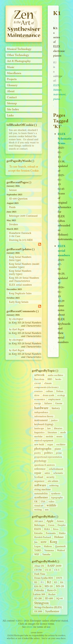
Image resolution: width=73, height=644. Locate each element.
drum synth (48, 395)
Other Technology (18, 55)
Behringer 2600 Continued (23, 216)
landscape (39, 428)
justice (54, 420)
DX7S (59, 578)
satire (47, 473)
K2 (49, 582)
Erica (56, 529)
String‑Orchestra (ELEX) (48, 607)
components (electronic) (46, 387)
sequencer (39, 481)
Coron (51, 525)
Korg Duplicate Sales (20, 293)
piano (58, 449)
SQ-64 (59, 598)
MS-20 (60, 586)
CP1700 (38, 570)
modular (38, 436)
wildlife (51, 505)
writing (38, 510)
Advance (39, 521)
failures (48, 403)
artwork (39, 375)
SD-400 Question (18, 199)
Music (11, 67)
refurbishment (56, 469)
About (11, 91)
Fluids (12, 207)
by (16, 319)
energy (38, 403)
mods (63, 432)
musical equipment (44, 440)
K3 (56, 582)
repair (38, 473)
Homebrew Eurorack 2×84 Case (20, 235)
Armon (60, 521)
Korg (54, 542)
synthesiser (41, 497)
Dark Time (40, 574)
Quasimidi (60, 546)
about (30, 627)
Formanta (51, 533)
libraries (58, 428)
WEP (37, 554)
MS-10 (49, 586)
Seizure (13, 190)
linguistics (39, 432)
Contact (12, 97)
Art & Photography (19, 61)
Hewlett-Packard (43, 537)
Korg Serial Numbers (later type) (20, 259)
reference (40, 469)
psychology (40, 461)
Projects (12, 79)
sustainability (41, 493)
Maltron (48, 546)
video (51, 501)
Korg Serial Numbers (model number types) (24, 265)
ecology (61, 395)
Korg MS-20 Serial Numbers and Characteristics (24, 279)
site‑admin (53, 481)
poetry (38, 453)
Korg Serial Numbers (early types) (20, 272)
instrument (41, 420)
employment (54, 399)
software (40, 485)
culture (49, 391)
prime (59, 453)
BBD (50, 379)
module (50, 436)
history (56, 408)
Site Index (13, 109)
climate (48, 383)
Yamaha (46, 554)
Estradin (38, 533)
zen (47, 510)
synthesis (56, 493)
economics (40, 399)
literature (52, 432)
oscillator (61, 444)
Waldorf (61, 550)
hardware (41, 408)
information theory (44, 416)
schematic (58, 473)
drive (37, 395)
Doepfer (62, 525)
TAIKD (38, 550)
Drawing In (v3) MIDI (21, 240)
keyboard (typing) (44, 424)
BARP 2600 (54, 566)
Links (10, 115)
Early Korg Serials (19, 302)
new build (39, 444)
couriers (38, 391)
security (50, 477)
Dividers (13, 224)
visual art (39, 505)
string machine (42, 489)
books (58, 379)
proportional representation (48, 457)
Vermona (49, 550)
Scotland (39, 477)
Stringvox (42, 603)
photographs (43, 449)
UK (36, 501)
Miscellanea (14, 73)
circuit (38, 383)
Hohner (59, 537)
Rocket (52, 594)
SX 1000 (38, 611)
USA (43, 501)
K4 (62, 582)
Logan (37, 546)
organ (50, 444)
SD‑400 (49, 598)
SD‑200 (38, 598)
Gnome (59, 403)
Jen (36, 542)
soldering (54, 485)
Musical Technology (19, 49)
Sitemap (12, 103)
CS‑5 (57, 570)
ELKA (47, 529)
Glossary (12, 85)
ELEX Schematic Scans (65, 139)
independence (41, 412)
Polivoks (39, 590)
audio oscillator (56, 375)
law (49, 428)
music (60, 436)
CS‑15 (48, 570)
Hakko (62, 533)
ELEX (38, 529)
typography (57, 497)
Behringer (40, 525)
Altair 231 (39, 566)
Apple (50, 521)
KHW (44, 542)
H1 (36, 582)
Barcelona (39, 379)
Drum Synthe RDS (44, 578)
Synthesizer (52, 611)
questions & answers (44, 465)
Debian (60, 391)
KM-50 (38, 586)
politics (48, 453)
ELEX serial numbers (20, 285)
